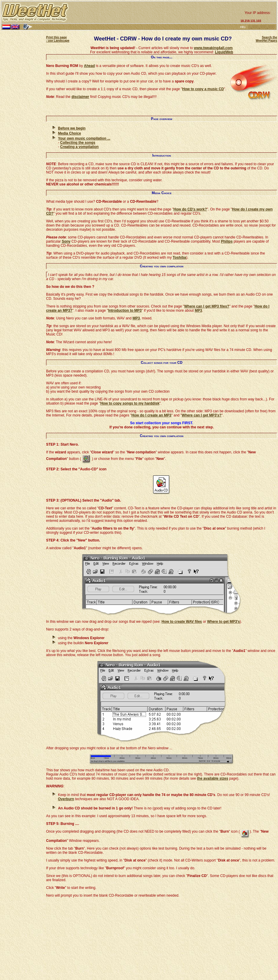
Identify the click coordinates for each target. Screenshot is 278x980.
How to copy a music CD (203, 89)
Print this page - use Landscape (58, 39)
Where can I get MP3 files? (207, 306)
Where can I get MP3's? (202, 415)
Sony (66, 241)
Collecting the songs (78, 143)
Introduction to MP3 (125, 310)
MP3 (198, 310)
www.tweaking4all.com (213, 48)
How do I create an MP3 (151, 415)
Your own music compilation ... (84, 138)
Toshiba (179, 258)
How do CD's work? (190, 209)
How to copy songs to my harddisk (130, 403)
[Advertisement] (154, 13)
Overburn (66, 799)
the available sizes (213, 778)
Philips (227, 241)
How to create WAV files (182, 622)
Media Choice (69, 133)
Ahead (89, 66)
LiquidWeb (224, 52)
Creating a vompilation (79, 147)
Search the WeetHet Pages (266, 39)
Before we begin (72, 128)
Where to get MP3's (223, 622)
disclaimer (80, 97)
